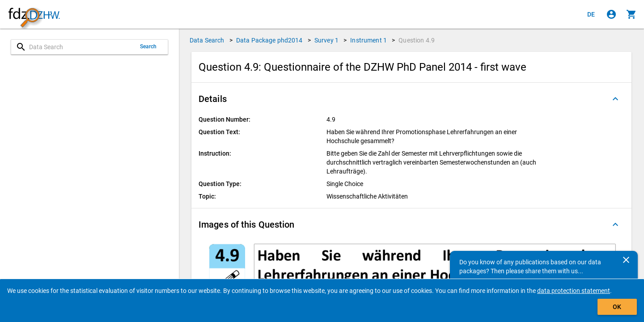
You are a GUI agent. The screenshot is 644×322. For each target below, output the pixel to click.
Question (417, 40)
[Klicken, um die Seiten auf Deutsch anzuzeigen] (591, 14)
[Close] (626, 260)
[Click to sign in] (611, 14)
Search (148, 47)
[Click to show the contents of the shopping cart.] (631, 14)
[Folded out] (615, 99)
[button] (411, 99)
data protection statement (574, 291)
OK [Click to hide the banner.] (617, 307)
